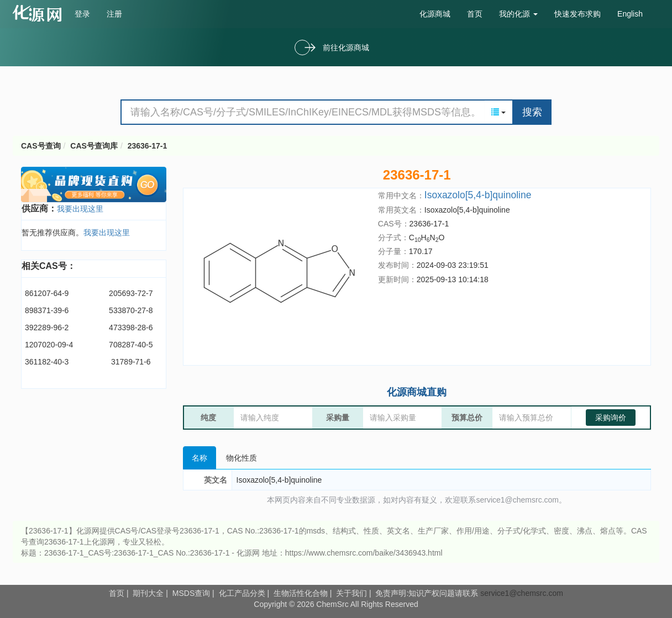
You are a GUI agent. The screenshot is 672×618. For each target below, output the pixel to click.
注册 (114, 14)
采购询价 (611, 418)
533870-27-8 (131, 310)
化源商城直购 (417, 392)
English (630, 14)
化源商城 (435, 14)
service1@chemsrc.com (522, 593)
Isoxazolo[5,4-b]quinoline (478, 195)
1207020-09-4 (49, 345)
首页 (475, 14)
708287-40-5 (131, 345)
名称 (200, 458)
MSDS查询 (191, 593)
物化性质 (242, 458)
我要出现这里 (80, 209)
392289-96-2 (47, 328)
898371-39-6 (47, 310)
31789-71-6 (131, 362)
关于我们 (351, 593)
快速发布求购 (577, 14)
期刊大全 (148, 593)
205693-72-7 (131, 293)
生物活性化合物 (301, 593)
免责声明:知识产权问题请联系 (428, 593)
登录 (82, 14)
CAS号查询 (41, 146)
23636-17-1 (148, 146)
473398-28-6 (131, 328)
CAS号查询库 (94, 146)
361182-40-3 (47, 362)
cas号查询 (40, 13)
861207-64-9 (47, 293)
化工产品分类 (242, 593)
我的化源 (518, 14)
